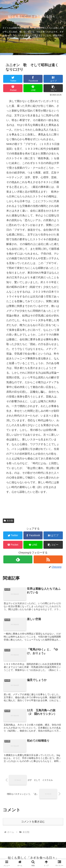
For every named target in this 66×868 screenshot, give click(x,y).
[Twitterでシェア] (13, 79)
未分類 (8, 521)
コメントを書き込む (33, 821)
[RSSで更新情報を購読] (48, 559)
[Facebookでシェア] (33, 79)
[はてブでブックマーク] (53, 79)
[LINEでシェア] (33, 88)
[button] (53, 88)
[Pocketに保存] (13, 88)
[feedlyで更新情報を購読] (18, 559)
